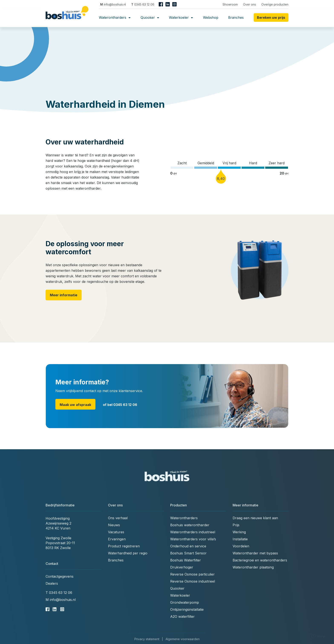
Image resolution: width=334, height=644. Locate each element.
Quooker (150, 17)
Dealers (52, 583)
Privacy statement (147, 639)
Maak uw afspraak (75, 405)
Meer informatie (64, 295)
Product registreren (124, 546)
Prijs (236, 525)
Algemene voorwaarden (183, 639)
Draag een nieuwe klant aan (255, 518)
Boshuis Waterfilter (186, 560)
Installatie (240, 539)
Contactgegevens (60, 576)
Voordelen (241, 546)
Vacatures (116, 532)
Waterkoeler (181, 17)
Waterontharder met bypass (255, 553)
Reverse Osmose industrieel (193, 581)
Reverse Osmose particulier (192, 574)
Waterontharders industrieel (193, 532)
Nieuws (114, 525)
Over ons (250, 4)
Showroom (230, 4)
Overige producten (275, 4)
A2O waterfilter (182, 616)
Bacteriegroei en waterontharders (260, 560)
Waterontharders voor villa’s (193, 539)
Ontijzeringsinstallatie (187, 609)
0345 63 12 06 (143, 4)
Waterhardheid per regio (128, 553)
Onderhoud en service (188, 546)
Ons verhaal (118, 518)
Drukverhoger (182, 567)
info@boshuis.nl (113, 4)
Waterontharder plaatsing (253, 567)
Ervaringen (117, 539)
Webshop (211, 17)
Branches (236, 17)
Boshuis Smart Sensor (188, 553)
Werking (239, 532)
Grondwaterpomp (185, 602)
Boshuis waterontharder (190, 525)
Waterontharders (115, 17)
